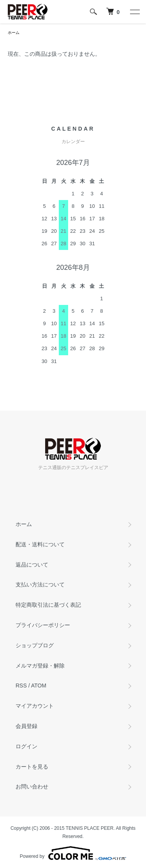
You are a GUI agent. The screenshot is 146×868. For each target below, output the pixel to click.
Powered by (73, 853)
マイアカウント (35, 706)
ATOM (39, 686)
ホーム (14, 33)
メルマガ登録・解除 (40, 666)
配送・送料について (40, 544)
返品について (32, 565)
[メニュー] (134, 12)
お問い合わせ (32, 787)
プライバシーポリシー (43, 625)
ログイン (26, 746)
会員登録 (26, 726)
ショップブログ (35, 645)
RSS (21, 686)
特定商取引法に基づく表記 (48, 605)
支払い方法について (40, 585)
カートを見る (32, 767)
